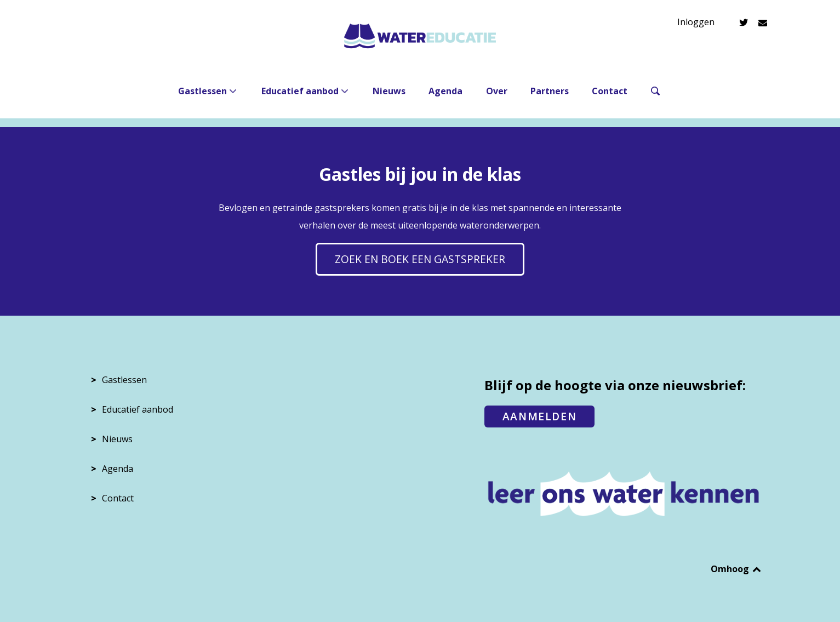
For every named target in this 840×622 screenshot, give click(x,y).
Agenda (118, 469)
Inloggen (696, 22)
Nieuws (117, 439)
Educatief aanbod (138, 409)
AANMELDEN (539, 416)
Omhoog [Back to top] (737, 569)
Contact (118, 498)
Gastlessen (124, 380)
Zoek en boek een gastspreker (420, 259)
